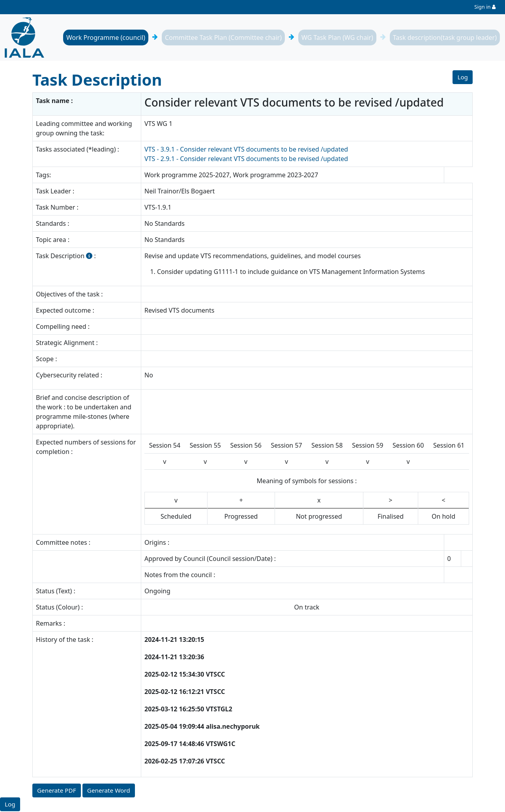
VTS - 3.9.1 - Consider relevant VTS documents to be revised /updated (246, 149)
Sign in (482, 7)
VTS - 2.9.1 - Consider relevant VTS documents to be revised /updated (246, 159)
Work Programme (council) (106, 38)
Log (462, 77)
